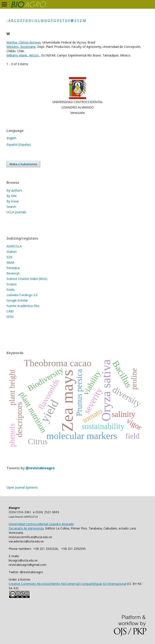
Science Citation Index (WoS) (27, 279)
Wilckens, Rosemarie (21, 47)
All (84, 20)
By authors (14, 190)
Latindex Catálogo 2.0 (22, 295)
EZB (9, 257)
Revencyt (13, 273)
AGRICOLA (14, 246)
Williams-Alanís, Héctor (23, 55)
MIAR (10, 262)
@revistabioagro (40, 468)
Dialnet (12, 252)
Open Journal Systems (22, 487)
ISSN (10, 317)
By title (12, 196)
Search (11, 207)
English (11, 138)
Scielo (11, 290)
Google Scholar (17, 300)
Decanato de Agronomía (26, 528)
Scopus (12, 284)
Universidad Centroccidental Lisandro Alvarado (41, 524)
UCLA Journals (16, 212)
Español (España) (19, 144)
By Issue (13, 201)
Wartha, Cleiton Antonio (24, 42)
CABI (10, 311)
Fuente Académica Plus (23, 306)
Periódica (13, 268)
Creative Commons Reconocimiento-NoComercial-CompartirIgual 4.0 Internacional (67, 584)
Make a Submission (23, 164)
